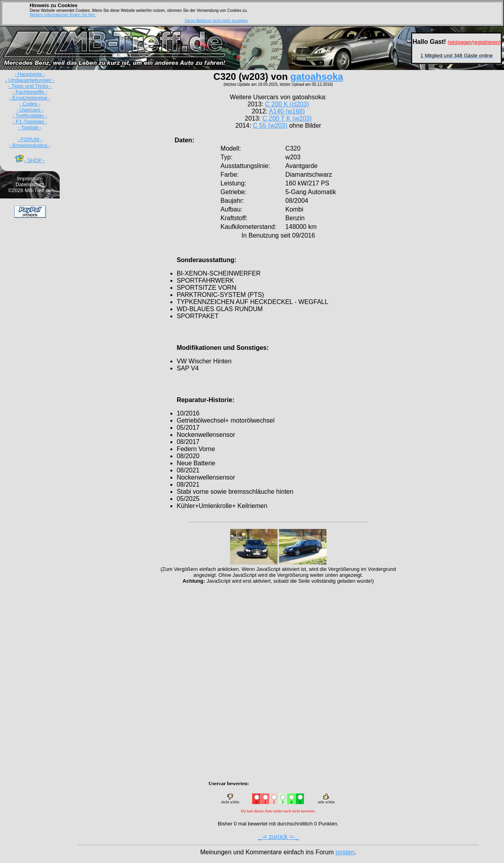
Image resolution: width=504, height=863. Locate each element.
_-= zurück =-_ (278, 837)
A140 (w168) (287, 111)
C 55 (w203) (270, 126)
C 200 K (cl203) (287, 104)
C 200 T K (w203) (287, 118)
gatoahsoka (317, 76)
